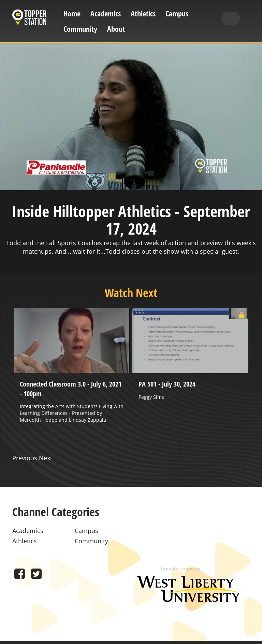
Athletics (143, 13)
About (116, 29)
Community (80, 29)
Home (72, 13)
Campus (177, 13)
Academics (106, 13)
